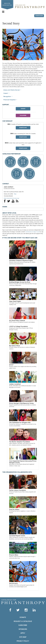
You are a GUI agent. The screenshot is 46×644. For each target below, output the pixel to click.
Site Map (23, 637)
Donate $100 (23, 128)
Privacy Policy (23, 641)
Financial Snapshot (10, 100)
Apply (23, 633)
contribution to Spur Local (32, 232)
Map (15, 194)
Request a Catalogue (23, 621)
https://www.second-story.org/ (13, 198)
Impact (6, 93)
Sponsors (23, 629)
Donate (23, 109)
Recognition (7, 97)
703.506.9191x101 (8, 196)
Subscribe (23, 625)
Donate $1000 (23, 148)
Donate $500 (23, 137)
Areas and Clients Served (12, 90)
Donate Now (39, 16)
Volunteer (23, 115)
